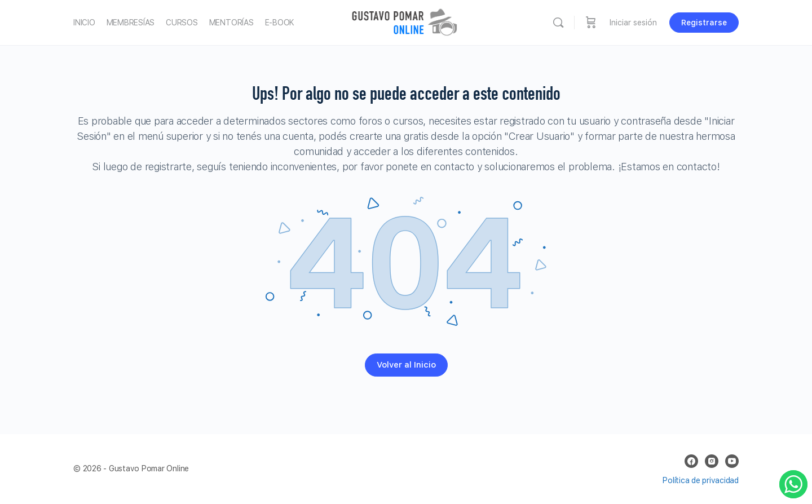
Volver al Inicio (406, 365)
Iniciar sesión (633, 23)
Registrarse (704, 23)
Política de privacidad (701, 480)
